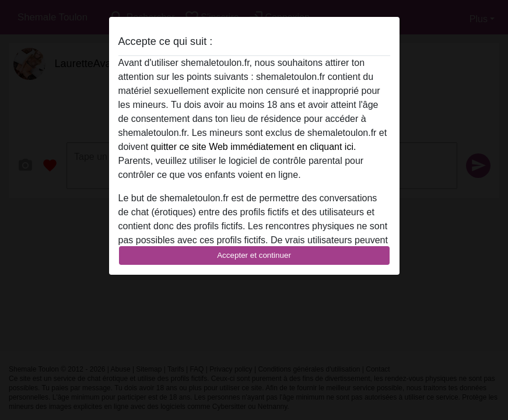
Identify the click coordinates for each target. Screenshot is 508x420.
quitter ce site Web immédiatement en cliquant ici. (254, 147)
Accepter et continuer (254, 255)
